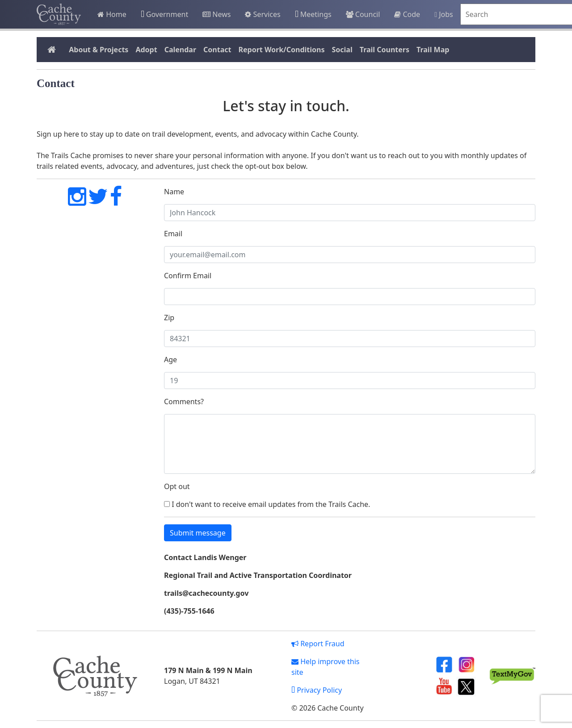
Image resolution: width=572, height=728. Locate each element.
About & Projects (99, 50)
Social (342, 50)
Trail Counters (385, 50)
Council (363, 14)
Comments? (184, 402)
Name (174, 192)
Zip (169, 318)
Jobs (444, 14)
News (217, 14)
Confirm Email (188, 276)
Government (164, 14)
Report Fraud (318, 644)
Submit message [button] (198, 533)
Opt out (177, 486)
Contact (217, 50)
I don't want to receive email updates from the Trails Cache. (267, 504)
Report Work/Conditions (281, 50)
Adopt (146, 50)
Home (112, 14)
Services (263, 14)
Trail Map (433, 50)
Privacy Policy (317, 690)
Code (407, 14)
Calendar (180, 50)
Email (173, 234)
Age (170, 360)
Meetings (313, 14)
